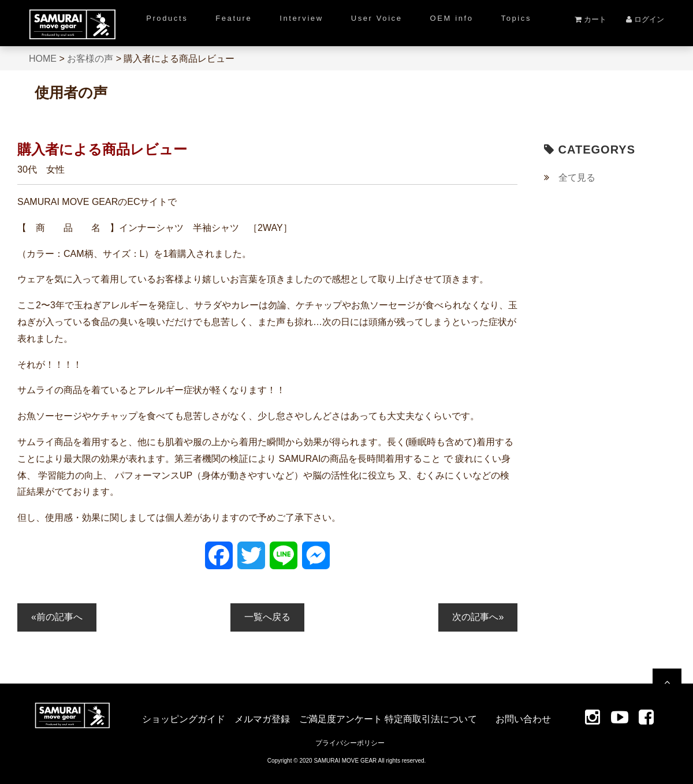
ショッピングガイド (184, 719)
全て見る (577, 178)
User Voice (377, 18)
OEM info (452, 18)
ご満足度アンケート (341, 719)
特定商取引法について (431, 719)
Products (167, 18)
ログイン (645, 19)
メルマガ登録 (262, 719)
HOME (43, 59)
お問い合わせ (523, 719)
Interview (301, 18)
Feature (234, 18)
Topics (516, 18)
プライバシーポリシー (350, 743)
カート (590, 19)
